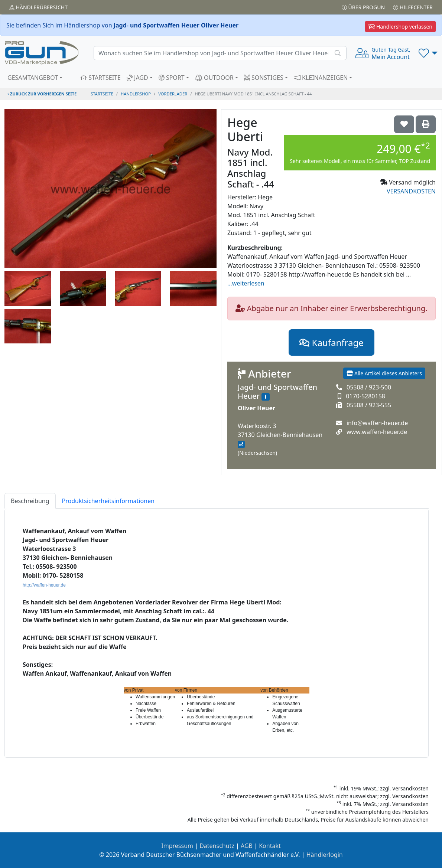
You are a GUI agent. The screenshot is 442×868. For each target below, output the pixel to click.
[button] (428, 53)
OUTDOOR (214, 78)
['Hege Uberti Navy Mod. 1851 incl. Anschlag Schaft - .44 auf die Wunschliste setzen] (404, 124)
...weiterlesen (246, 283)
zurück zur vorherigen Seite (42, 94)
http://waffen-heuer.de (44, 585)
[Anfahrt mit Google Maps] (241, 444)
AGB (247, 846)
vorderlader (173, 94)
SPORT (172, 78)
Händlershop (136, 94)
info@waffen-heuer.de (377, 423)
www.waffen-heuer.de (377, 432)
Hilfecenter (413, 7)
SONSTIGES (264, 78)
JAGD (137, 78)
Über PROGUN (363, 7)
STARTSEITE (100, 78)
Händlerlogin (325, 855)
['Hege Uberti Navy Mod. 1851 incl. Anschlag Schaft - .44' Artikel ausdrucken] (426, 124)
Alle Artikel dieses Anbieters (384, 373)
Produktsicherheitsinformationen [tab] (108, 501)
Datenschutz (217, 846)
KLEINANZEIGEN (321, 78)
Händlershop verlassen (400, 27)
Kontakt (270, 846)
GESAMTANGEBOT (33, 78)
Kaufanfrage (331, 342)
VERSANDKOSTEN (411, 191)
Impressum (177, 846)
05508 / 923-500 (369, 387)
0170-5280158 (365, 396)
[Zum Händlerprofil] (266, 397)
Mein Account (391, 53)
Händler (38, 7)
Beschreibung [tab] (30, 501)
